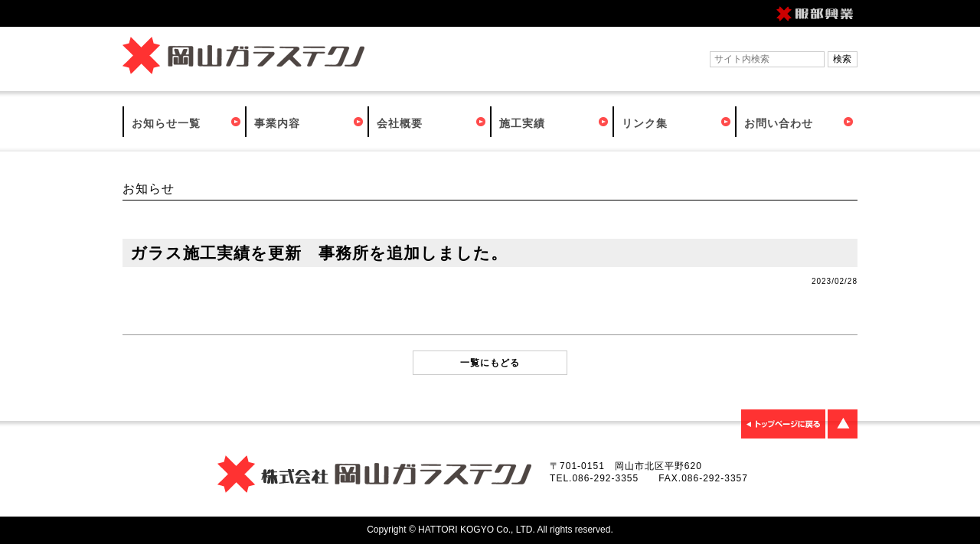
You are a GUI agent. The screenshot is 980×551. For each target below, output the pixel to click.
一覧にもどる (490, 363)
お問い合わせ (779, 123)
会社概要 (400, 123)
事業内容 (277, 123)
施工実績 (522, 123)
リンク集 (645, 123)
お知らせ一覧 (166, 123)
